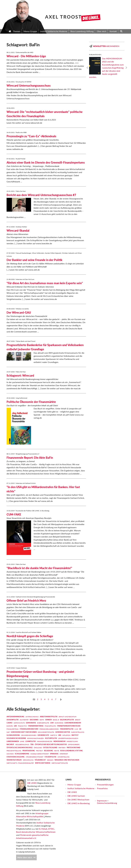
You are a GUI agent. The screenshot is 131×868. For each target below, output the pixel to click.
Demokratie (31, 723)
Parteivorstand (73, 748)
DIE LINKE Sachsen (76, 796)
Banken (48, 720)
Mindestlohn (72, 741)
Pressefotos (102, 788)
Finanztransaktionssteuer (69, 726)
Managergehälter (45, 741)
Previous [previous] (87, 68)
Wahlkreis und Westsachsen (67, 760)
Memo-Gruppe (74, 785)
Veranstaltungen (14, 760)
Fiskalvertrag (13, 729)
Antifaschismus (32, 717)
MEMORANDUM (59, 741)
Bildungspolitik (67, 720)
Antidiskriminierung (15, 717)
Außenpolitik (13, 720)
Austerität (24, 720)
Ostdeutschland (50, 748)
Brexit (78, 720)
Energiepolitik (43, 723)
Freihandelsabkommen (49, 729)
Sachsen (10, 754)
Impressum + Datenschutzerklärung (107, 802)
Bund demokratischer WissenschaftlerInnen (36, 832)
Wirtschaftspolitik (60, 763)
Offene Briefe (74, 744)
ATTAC (51, 829)
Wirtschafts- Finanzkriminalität (20, 763)
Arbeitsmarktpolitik (49, 717)
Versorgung (28, 760)
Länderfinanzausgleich (68, 738)
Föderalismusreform (29, 729)
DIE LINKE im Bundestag (79, 803)
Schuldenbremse (22, 754)
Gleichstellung (78, 732)
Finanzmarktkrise (36, 726)
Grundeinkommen (29, 735)
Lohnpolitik (31, 741)
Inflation (66, 735)
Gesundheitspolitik (46, 732)
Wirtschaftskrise (43, 763)
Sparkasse (54, 754)
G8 (80, 729)
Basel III (56, 720)
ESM (52, 723)
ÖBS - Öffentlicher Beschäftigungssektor (49, 744)
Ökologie (38, 748)
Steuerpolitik (50, 757)
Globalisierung (13, 735)
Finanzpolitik (50, 726)
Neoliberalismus (22, 744)
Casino (10, 723)
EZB (15, 726)
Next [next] (126, 68)
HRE (60, 735)
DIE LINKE (32, 783)
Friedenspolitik (67, 729)
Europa (10, 726)
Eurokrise (59, 723)
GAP (8, 732)
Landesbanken (13, 741)
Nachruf (10, 744)
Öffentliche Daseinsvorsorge (20, 748)
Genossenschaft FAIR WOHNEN (24, 732)
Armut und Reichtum (67, 717)
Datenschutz (19, 723)
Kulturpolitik (51, 738)
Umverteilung (63, 757)
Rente (57, 751)
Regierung (49, 751)
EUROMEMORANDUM (73, 723)
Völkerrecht (40, 760)
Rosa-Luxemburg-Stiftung (72, 751)
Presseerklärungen (105, 785)
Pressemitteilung (14, 751)
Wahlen (50, 760)
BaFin (42, 720)
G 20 (76, 729)
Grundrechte (43, 735)
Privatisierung (29, 751)
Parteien (62, 748)
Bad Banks (34, 720)
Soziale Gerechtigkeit (40, 754)
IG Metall (43, 829)
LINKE (22, 741)
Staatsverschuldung (16, 757)
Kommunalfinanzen (36, 738)
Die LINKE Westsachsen (78, 800)
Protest (39, 751)
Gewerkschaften (63, 732)
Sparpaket (64, 754)
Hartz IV (54, 735)
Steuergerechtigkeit (35, 757)
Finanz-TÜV (22, 726)
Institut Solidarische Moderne (81, 788)
